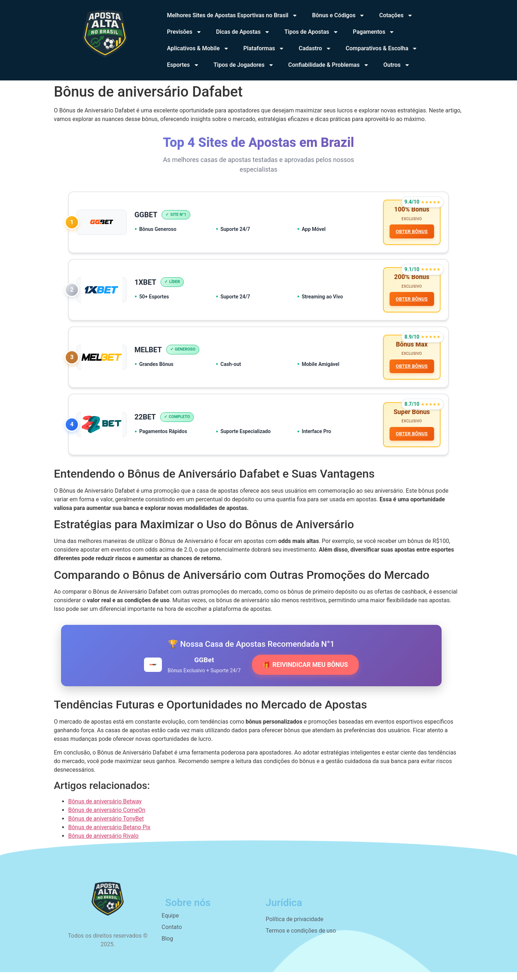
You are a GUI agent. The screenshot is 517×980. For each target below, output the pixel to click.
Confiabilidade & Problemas (329, 65)
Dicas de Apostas (243, 32)
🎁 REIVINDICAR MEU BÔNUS (305, 673)
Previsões (184, 32)
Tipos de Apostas (311, 32)
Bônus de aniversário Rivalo (103, 844)
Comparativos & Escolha (382, 48)
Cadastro (315, 48)
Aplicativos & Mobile (198, 48)
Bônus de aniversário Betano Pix (109, 835)
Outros (397, 65)
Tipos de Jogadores (244, 65)
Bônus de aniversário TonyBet (106, 826)
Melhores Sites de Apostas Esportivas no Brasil (232, 15)
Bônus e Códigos (338, 15)
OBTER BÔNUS (411, 233)
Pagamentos (374, 32)
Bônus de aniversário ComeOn (107, 818)
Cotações (396, 15)
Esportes (183, 65)
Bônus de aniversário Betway (105, 809)
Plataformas (264, 48)
